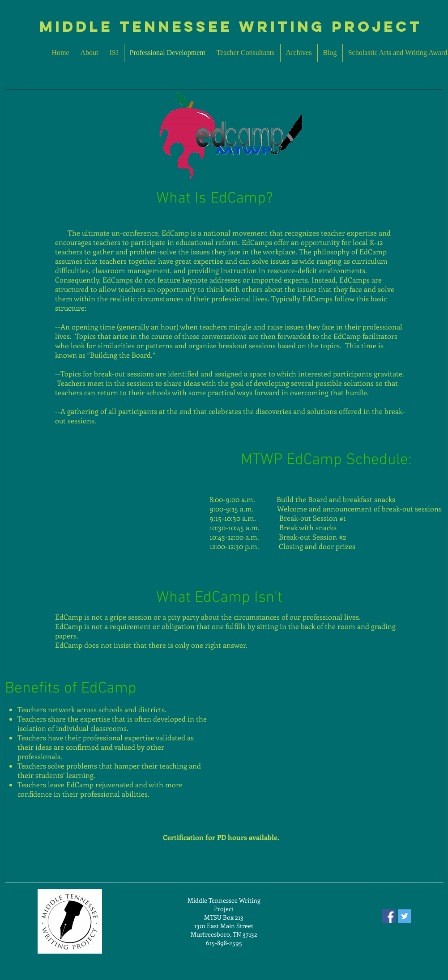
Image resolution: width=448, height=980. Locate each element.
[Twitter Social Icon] (405, 916)
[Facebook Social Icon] (389, 916)
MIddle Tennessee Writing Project (231, 27)
